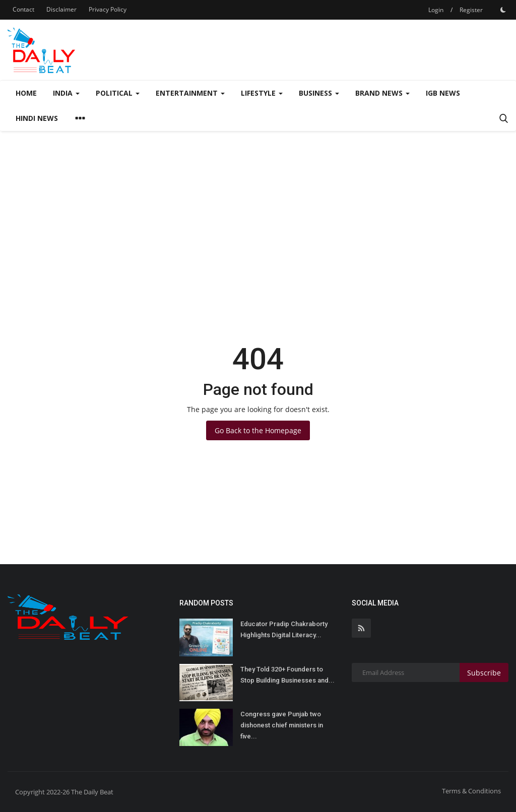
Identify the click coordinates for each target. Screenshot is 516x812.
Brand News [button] (382, 93)
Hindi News (37, 118)
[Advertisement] (258, 207)
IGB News (443, 93)
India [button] (66, 93)
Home (26, 93)
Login (436, 10)
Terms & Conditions (471, 791)
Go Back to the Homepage (258, 430)
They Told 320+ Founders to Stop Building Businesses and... (287, 675)
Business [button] (319, 93)
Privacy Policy (108, 9)
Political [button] (118, 93)
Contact (23, 9)
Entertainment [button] (190, 93)
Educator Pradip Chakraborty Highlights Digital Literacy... (284, 629)
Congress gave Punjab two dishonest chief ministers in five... (282, 725)
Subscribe (484, 673)
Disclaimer (61, 9)
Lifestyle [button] (262, 93)
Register (471, 10)
